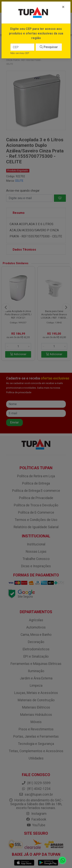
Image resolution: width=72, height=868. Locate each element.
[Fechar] (63, 7)
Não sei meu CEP (20, 53)
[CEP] (22, 47)
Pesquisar (49, 47)
